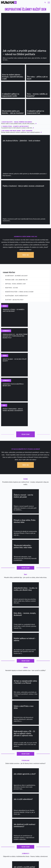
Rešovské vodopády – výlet (32, 816)
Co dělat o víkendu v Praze (32, 811)
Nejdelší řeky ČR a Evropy (32, 819)
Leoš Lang (42, 866)
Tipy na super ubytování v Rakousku (34, 817)
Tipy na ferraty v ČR (30, 814)
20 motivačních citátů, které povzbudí (10, 839)
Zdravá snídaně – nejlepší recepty (9, 817)
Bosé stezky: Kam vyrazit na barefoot (34, 821)
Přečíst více (26, 255)
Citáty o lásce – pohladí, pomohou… (10, 835)
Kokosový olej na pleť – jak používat (10, 842)
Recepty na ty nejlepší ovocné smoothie (10, 816)
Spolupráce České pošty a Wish (33, 824)
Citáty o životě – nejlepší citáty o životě (10, 837)
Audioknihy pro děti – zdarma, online (10, 826)
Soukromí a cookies (6, 849)
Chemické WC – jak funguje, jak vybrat (10, 847)
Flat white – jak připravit (7, 812)
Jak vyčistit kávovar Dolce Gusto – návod (11, 845)
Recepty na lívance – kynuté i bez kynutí (11, 811)
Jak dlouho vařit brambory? (8, 852)
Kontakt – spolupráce (6, 850)
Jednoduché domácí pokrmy (8, 814)
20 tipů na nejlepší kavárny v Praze (34, 812)
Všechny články (26, 377)
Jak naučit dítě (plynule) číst (8, 822)
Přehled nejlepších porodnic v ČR (9, 819)
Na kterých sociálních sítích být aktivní (35, 828)
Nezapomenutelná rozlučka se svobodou (35, 822)
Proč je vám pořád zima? (7, 828)
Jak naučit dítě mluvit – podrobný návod (11, 821)
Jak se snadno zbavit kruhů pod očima (10, 844)
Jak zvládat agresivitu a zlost (8, 840)
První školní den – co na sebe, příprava (10, 824)
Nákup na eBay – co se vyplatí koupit (34, 826)
